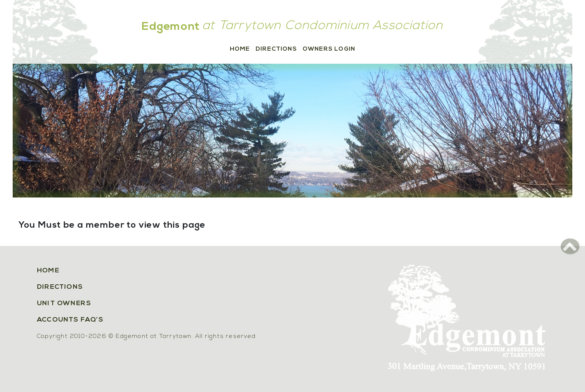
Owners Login (329, 49)
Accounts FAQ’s (70, 320)
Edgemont (171, 27)
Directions (276, 49)
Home (240, 49)
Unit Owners (64, 304)
